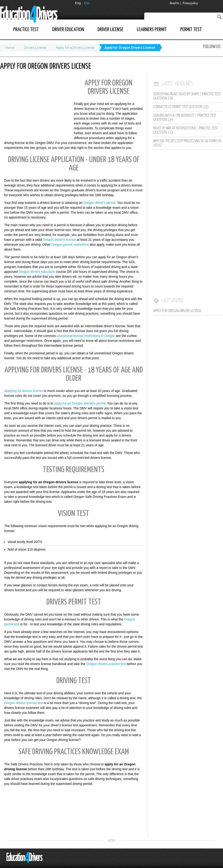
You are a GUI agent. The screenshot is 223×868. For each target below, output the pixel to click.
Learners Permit (152, 30)
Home (10, 48)
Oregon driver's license (59, 240)
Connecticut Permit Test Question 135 (181, 107)
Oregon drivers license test (24, 703)
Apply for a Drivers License (75, 48)
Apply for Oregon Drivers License (130, 48)
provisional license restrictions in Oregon (86, 336)
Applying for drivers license (24, 391)
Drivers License (35, 48)
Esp (87, 3)
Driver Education (68, 30)
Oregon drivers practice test (106, 664)
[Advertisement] (35, 107)
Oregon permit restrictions (70, 245)
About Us (174, 3)
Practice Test (26, 30)
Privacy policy (190, 3)
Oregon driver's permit (99, 203)
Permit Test (191, 30)
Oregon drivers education (37, 272)
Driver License (110, 30)
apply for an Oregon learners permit (80, 403)
